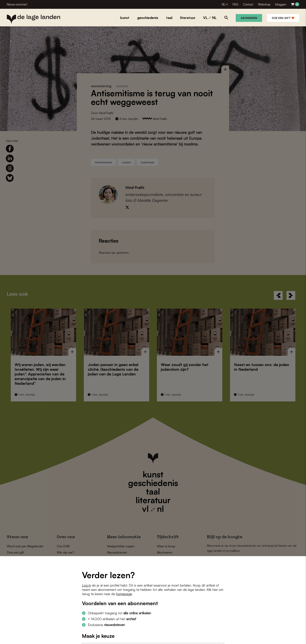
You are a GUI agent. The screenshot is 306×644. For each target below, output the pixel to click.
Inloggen (281, 4)
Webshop (264, 4)
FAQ (235, 4)
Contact (248, 4)
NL (224, 4)
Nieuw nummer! (17, 4)
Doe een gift (283, 18)
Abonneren (249, 18)
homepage (124, 594)
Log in (86, 585)
